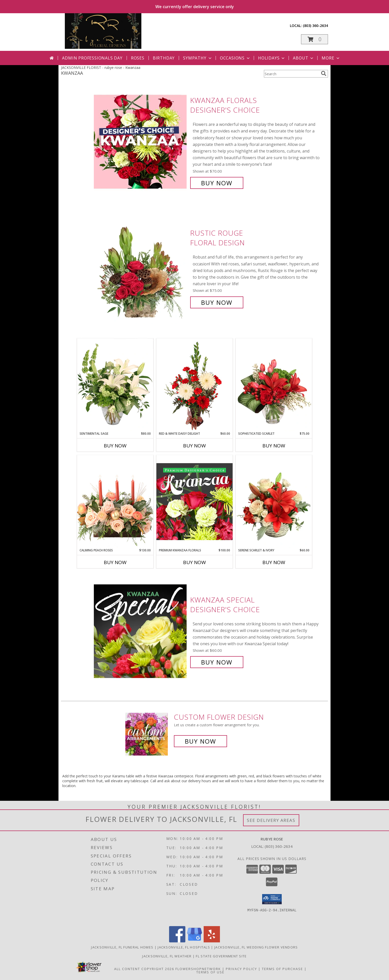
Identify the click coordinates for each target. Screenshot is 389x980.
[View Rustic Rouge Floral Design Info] (141, 268)
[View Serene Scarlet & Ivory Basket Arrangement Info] (274, 502)
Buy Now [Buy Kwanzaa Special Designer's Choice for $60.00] (217, 662)
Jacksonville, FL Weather (167, 956)
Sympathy (198, 58)
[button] (315, 39)
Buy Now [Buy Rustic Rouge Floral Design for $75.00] (217, 302)
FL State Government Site (221, 956)
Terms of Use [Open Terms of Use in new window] (210, 972)
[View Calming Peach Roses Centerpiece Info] (115, 501)
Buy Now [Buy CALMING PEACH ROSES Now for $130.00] (115, 562)
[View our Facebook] (177, 941)
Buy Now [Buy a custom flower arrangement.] (200, 741)
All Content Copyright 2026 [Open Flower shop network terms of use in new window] (144, 969)
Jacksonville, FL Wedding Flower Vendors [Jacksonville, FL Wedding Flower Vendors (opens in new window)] (256, 947)
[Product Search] (291, 74)
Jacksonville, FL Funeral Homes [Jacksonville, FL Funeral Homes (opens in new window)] (122, 947)
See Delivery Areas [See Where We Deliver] (271, 820)
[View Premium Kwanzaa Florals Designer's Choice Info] (194, 501)
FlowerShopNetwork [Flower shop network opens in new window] (198, 969)
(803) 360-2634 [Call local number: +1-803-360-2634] (315, 26)
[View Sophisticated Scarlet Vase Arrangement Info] (274, 385)
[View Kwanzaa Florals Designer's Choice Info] (141, 142)
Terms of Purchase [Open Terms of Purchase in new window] (282, 969)
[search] (324, 73)
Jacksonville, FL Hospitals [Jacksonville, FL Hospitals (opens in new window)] (184, 947)
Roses (138, 58)
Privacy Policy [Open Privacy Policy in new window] (241, 969)
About (304, 58)
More (331, 58)
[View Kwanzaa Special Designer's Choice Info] (141, 631)
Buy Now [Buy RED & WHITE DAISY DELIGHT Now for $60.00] (194, 446)
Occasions (235, 58)
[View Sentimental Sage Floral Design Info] (115, 385)
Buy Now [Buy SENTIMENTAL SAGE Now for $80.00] (115, 446)
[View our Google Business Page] (194, 941)
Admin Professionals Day (92, 58)
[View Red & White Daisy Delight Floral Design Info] (194, 385)
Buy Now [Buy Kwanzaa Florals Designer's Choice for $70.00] (217, 183)
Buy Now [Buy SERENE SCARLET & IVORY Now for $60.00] (274, 562)
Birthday (164, 58)
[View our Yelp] (212, 941)
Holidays (272, 58)
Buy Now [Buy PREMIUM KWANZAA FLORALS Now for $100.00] (194, 562)
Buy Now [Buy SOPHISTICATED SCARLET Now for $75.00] (274, 446)
